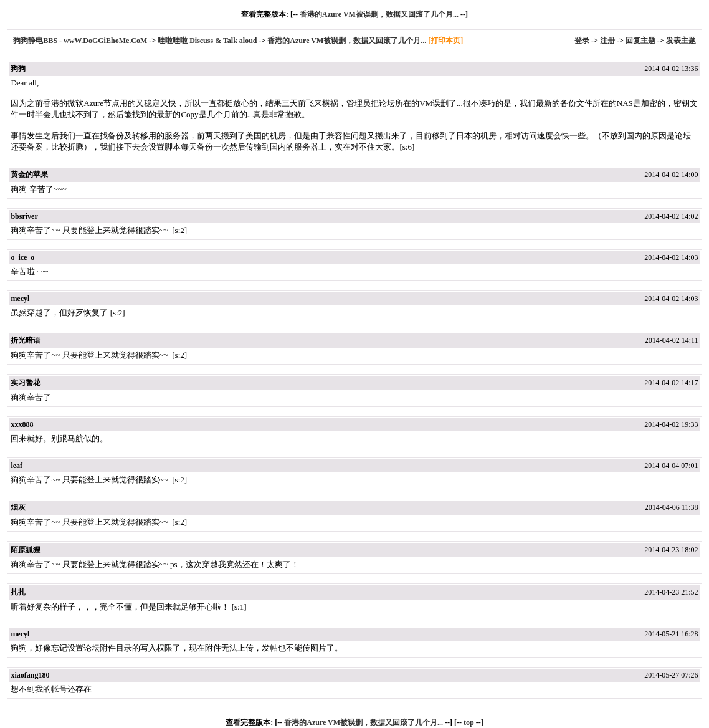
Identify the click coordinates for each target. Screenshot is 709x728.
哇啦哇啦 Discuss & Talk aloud (207, 41)
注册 (607, 41)
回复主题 (640, 41)
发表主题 (681, 41)
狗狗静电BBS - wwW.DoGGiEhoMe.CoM (81, 41)
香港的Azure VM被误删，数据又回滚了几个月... (379, 14)
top (469, 722)
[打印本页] (445, 41)
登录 (582, 41)
